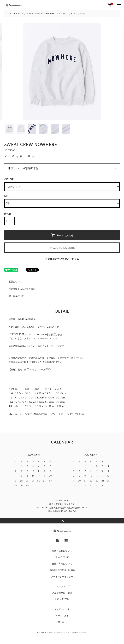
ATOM (65, 599)
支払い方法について (62, 564)
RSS (57, 599)
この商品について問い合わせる (62, 259)
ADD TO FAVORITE (62, 248)
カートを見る (62, 616)
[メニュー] (119, 5)
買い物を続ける (16, 296)
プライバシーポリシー (62, 577)
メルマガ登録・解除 (62, 593)
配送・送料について (62, 551)
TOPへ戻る (62, 521)
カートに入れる (62, 235)
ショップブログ (62, 586)
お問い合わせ (62, 622)
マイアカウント (62, 609)
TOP (9, 14)
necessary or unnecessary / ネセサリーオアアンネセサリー (43, 14)
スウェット (81, 14)
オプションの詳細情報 (23, 168)
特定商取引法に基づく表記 (22, 289)
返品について (15, 282)
